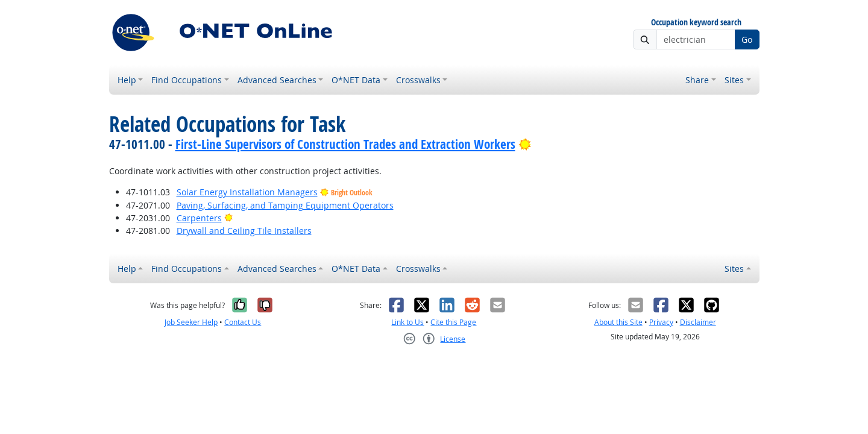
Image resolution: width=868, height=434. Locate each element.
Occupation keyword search (696, 23)
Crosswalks (418, 80)
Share (697, 80)
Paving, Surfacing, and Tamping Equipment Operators (285, 205)
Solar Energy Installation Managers (247, 192)
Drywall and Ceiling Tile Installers (244, 231)
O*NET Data (356, 80)
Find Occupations (187, 80)
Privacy (661, 322)
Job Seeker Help (191, 322)
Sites (734, 80)
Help (127, 80)
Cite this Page (453, 322)
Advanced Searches (277, 80)
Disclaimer (698, 322)
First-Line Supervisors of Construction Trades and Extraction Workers (345, 144)
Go (747, 39)
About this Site (618, 322)
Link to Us (407, 322)
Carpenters (199, 218)
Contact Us (243, 322)
